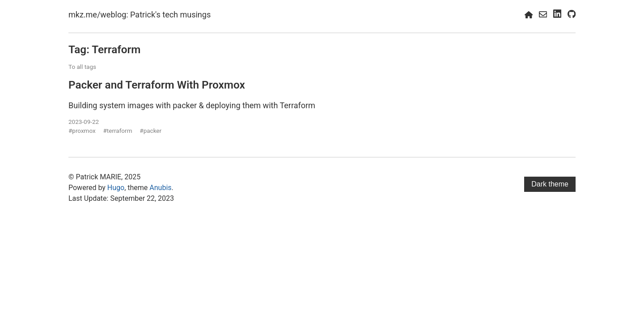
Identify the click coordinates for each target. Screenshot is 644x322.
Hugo (116, 188)
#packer (150, 131)
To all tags (82, 67)
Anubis (160, 188)
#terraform (118, 131)
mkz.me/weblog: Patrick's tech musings (140, 15)
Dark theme (550, 184)
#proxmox (82, 131)
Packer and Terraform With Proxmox (157, 85)
